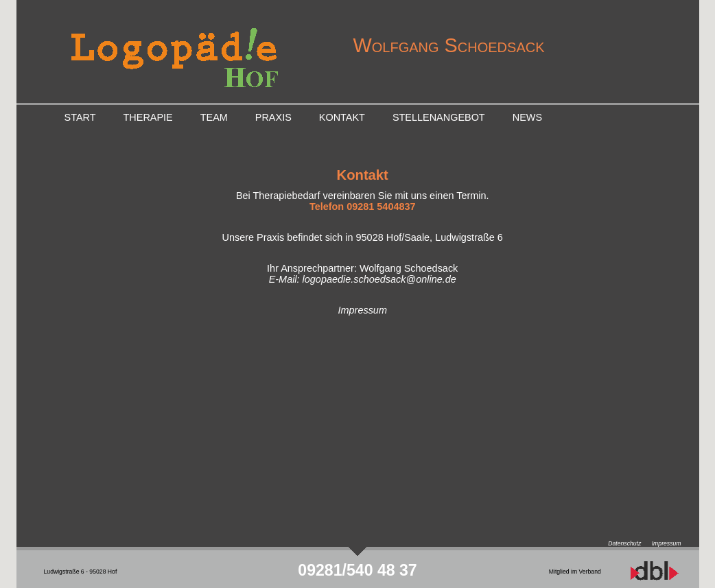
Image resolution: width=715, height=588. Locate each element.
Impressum (363, 310)
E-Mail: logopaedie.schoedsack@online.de (363, 279)
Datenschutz (624, 543)
